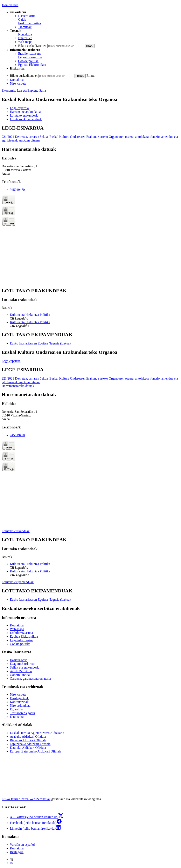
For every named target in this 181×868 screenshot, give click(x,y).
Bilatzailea (25, 38)
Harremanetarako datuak (18, 386)
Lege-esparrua (11, 361)
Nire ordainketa (20, 706)
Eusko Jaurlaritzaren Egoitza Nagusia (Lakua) (40, 343)
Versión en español (22, 845)
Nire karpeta (18, 83)
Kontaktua (25, 34)
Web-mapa (25, 42)
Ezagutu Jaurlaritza (23, 664)
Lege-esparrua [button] (19, 108)
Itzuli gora (17, 852)
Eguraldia (16, 709)
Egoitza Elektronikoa (32, 65)
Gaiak (22, 19)
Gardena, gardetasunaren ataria (30, 679)
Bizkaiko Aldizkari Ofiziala (28, 740)
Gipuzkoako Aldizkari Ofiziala (30, 744)
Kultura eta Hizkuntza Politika (30, 315)
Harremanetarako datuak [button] (26, 112)
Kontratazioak (19, 702)
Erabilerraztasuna (30, 54)
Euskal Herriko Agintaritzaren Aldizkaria (37, 733)
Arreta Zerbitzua (21, 671)
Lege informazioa (22, 640)
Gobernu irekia (20, 675)
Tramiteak (25, 27)
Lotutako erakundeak (16, 531)
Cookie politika (28, 61)
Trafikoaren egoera (22, 713)
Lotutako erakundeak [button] (24, 115)
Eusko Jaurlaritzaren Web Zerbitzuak (26, 799)
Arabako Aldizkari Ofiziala (28, 737)
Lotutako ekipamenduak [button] (26, 119)
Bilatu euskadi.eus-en (32, 46)
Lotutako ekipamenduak (18, 582)
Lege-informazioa (30, 57)
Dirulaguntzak (19, 698)
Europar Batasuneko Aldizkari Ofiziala (36, 751)
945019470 (17, 190)
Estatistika (17, 717)
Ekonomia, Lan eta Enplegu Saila (24, 90)
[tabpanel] (90, 134)
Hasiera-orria (27, 16)
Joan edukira (10, 5)
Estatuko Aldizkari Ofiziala (28, 748)
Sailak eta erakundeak (24, 667)
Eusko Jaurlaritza (30, 23)
